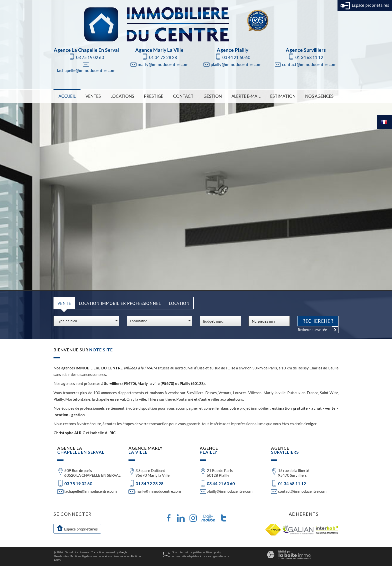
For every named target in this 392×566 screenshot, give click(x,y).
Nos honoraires (101, 556)
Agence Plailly (232, 50)
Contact (183, 96)
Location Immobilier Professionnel (120, 303)
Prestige (153, 96)
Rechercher (318, 321)
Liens (116, 556)
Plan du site (61, 556)
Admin (125, 556)
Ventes (93, 96)
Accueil (67, 96)
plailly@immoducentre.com (236, 64)
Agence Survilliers (306, 50)
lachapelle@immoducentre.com (86, 70)
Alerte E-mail (246, 96)
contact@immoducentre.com (309, 64)
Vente (64, 303)
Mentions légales (80, 556)
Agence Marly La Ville (159, 50)
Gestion (213, 96)
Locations (122, 96)
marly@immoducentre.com (163, 64)
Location (179, 303)
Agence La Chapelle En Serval (86, 50)
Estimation (283, 96)
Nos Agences (319, 96)
